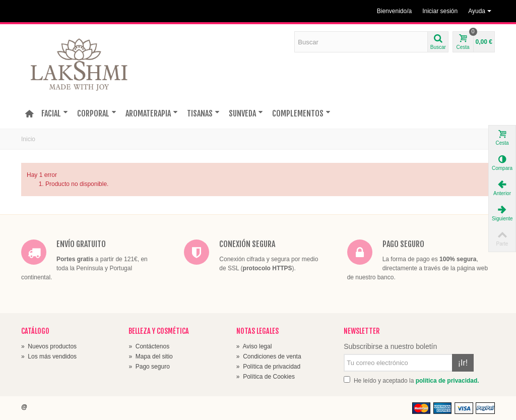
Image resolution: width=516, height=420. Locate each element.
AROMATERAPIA (152, 113)
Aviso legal (254, 346)
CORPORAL (97, 113)
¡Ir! (463, 363)
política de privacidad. (447, 381)
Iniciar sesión (440, 11)
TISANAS (203, 113)
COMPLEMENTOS (301, 113)
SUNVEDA (246, 113)
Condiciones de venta (269, 356)
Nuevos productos (49, 346)
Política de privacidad (268, 367)
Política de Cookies (266, 377)
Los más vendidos (49, 356)
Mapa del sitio (150, 356)
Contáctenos (149, 346)
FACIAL (55, 113)
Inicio (28, 139)
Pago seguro (149, 367)
